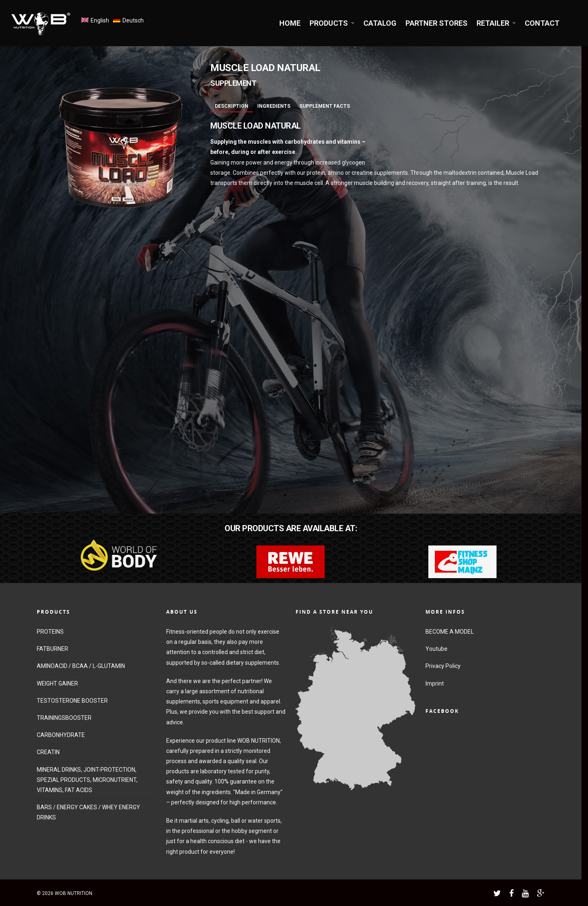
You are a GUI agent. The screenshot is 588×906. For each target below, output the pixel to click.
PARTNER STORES (437, 23)
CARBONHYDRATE (61, 735)
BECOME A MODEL (450, 632)
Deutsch (133, 20)
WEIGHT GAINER (57, 683)
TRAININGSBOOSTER (64, 718)
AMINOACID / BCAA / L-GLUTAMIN (81, 666)
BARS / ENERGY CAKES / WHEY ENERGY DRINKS (88, 812)
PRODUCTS (332, 23)
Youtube (437, 649)
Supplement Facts (325, 106)
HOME (290, 23)
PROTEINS (50, 632)
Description (232, 106)
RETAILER (497, 23)
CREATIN (48, 752)
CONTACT (542, 23)
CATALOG (380, 23)
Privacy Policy (443, 666)
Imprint (435, 683)
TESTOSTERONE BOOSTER (72, 701)
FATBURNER (52, 649)
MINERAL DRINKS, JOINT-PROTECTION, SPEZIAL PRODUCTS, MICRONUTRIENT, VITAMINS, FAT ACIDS (87, 780)
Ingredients (274, 106)
